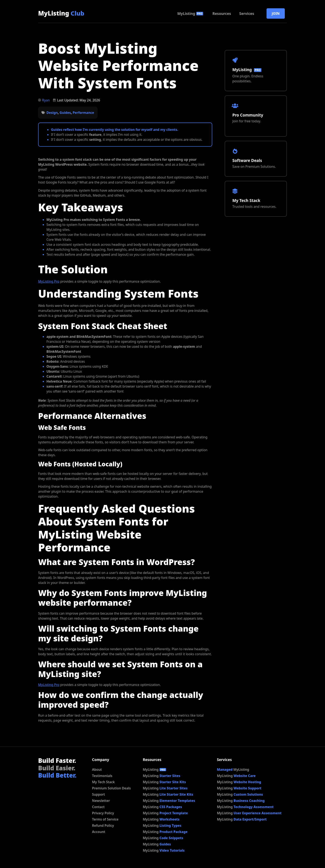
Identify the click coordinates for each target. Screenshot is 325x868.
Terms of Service (105, 819)
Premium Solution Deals (111, 788)
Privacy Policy (103, 813)
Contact (98, 807)
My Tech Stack (103, 782)
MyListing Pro (49, 281)
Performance (83, 113)
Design (52, 113)
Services (247, 13)
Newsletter (101, 801)
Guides (65, 113)
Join (276, 13)
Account (99, 832)
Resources (222, 13)
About (97, 770)
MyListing (61, 13)
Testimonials (102, 776)
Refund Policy (103, 825)
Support (98, 794)
